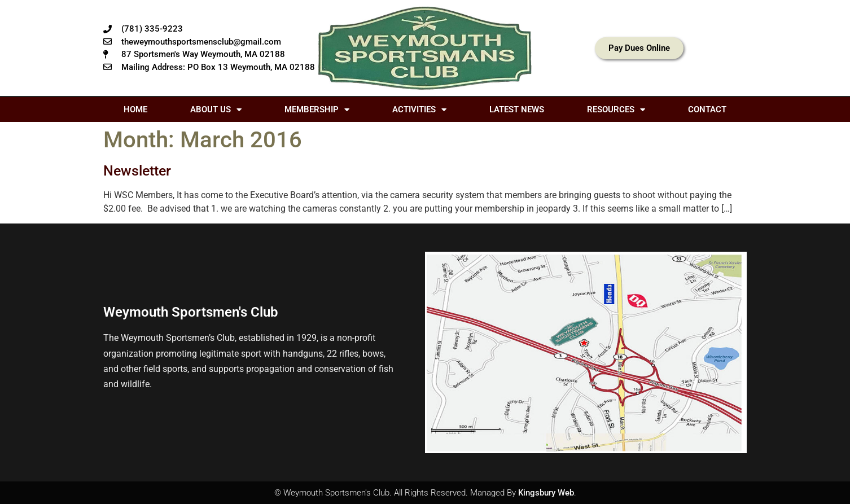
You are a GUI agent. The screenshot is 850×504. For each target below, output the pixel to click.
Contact (707, 109)
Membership (317, 110)
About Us (216, 110)
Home (135, 109)
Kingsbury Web (546, 493)
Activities (419, 110)
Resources (616, 110)
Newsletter (137, 171)
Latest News (517, 109)
